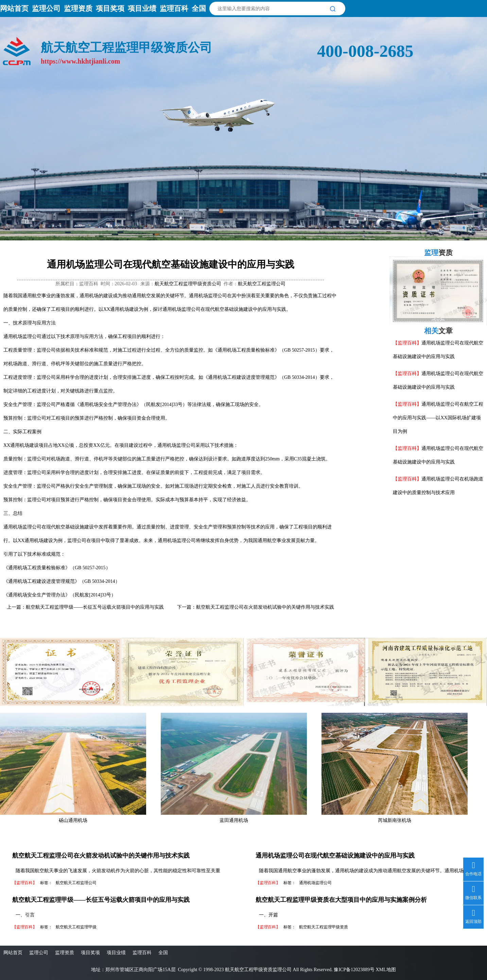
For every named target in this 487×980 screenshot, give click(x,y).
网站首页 (14, 9)
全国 (199, 9)
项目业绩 (142, 9)
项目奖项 (110, 9)
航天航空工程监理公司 (262, 284)
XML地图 (386, 970)
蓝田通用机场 (234, 820)
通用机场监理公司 (315, 883)
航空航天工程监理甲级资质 (324, 927)
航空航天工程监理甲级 (76, 927)
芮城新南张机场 (395, 820)
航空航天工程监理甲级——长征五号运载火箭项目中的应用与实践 (95, 607)
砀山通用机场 (73, 820)
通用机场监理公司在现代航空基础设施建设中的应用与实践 (335, 856)
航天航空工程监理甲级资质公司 (188, 284)
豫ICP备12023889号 (354, 970)
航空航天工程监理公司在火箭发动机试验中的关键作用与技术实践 (265, 607)
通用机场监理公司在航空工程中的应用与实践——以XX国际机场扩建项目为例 (438, 418)
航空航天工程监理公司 (76, 883)
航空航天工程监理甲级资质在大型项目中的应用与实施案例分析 (341, 900)
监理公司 (46, 9)
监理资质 (78, 9)
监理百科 (174, 9)
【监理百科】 (407, 343)
